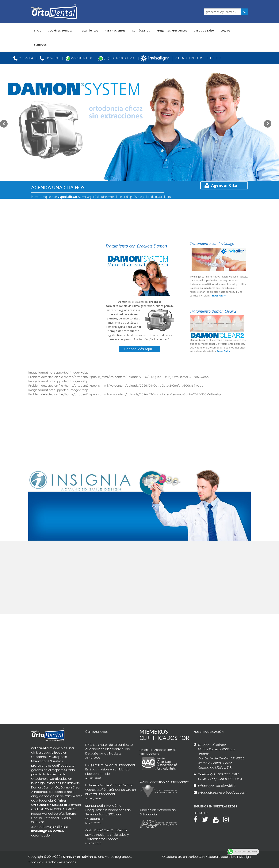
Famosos (40, 44)
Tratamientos (89, 30)
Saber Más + (219, 295)
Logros (225, 30)
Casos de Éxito (204, 30)
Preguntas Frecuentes (172, 30)
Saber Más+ (224, 351)
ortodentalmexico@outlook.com (222, 793)
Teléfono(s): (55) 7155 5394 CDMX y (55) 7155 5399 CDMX (220, 777)
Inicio (38, 30)
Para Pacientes (115, 30)
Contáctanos (141, 30)
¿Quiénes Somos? (60, 30)
